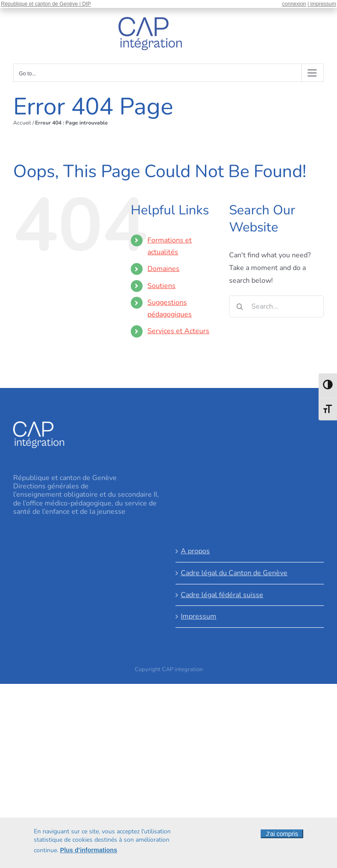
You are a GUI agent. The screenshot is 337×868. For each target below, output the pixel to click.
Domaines (163, 269)
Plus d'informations (89, 851)
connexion (294, 4)
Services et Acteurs (178, 331)
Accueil (22, 123)
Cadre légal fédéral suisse (222, 595)
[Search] (240, 306)
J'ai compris (282, 835)
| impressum (322, 4)
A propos (195, 551)
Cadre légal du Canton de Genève (234, 573)
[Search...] (276, 306)
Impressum (199, 616)
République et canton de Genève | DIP (46, 4)
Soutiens (161, 286)
